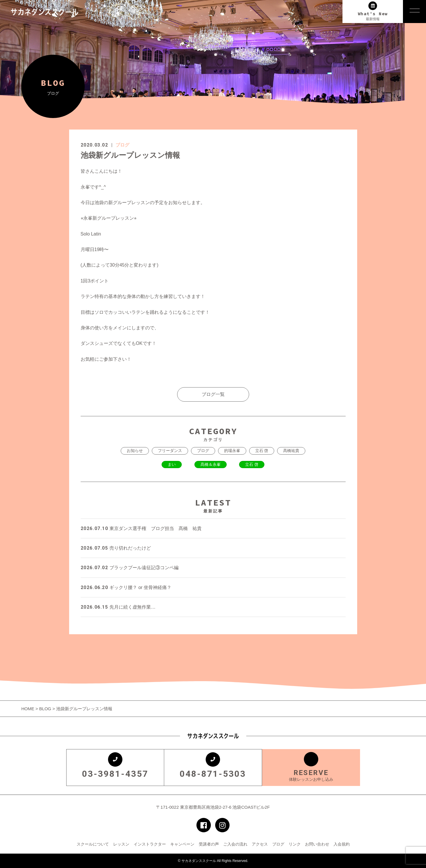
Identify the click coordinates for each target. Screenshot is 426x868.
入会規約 (342, 844)
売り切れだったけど (116, 548)
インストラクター (150, 844)
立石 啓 (262, 451)
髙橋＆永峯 (211, 464)
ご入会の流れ (235, 844)
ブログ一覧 (213, 394)
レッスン (121, 844)
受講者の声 (209, 844)
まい (172, 464)
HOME (28, 709)
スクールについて (93, 844)
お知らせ (135, 451)
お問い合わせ (317, 844)
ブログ (122, 145)
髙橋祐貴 (291, 451)
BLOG (45, 709)
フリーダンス (170, 451)
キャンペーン (182, 844)
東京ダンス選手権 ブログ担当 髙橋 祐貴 (141, 528)
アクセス (260, 844)
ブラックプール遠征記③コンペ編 (130, 568)
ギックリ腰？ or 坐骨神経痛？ (126, 587)
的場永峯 (232, 451)
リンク (295, 844)
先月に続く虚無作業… (118, 607)
